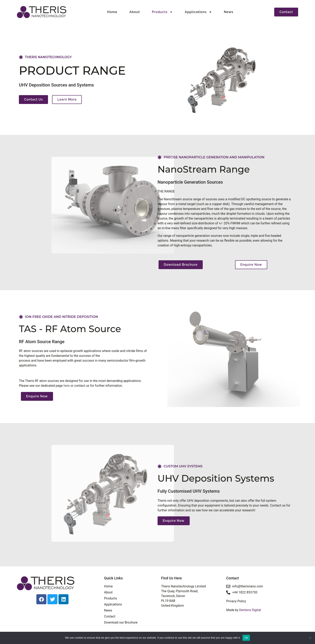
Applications (198, 12)
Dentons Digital (250, 610)
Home (112, 12)
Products (162, 12)
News (229, 12)
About (135, 12)
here (5, 386)
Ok (246, 638)
